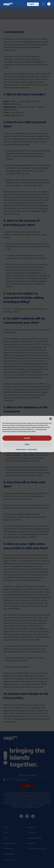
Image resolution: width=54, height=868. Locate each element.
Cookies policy (21, 449)
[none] (33, 4)
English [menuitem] (31, 4)
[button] (51, 419)
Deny (27, 444)
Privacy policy (32, 449)
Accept (27, 438)
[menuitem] (33, 4)
